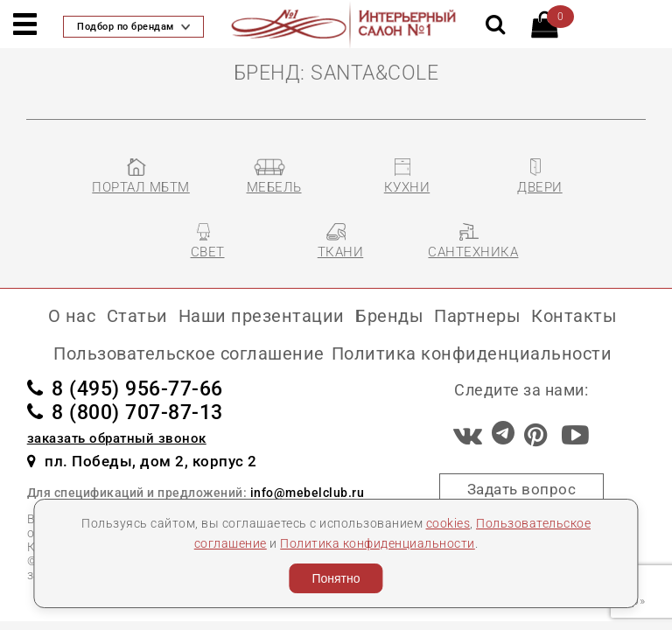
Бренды (389, 316)
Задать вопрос (522, 489)
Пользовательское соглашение (189, 353)
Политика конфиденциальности (378, 543)
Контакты (574, 316)
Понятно (336, 578)
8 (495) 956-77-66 (125, 389)
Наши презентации (262, 316)
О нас (72, 316)
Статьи (137, 316)
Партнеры (477, 316)
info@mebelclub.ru (308, 493)
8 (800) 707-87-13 (125, 413)
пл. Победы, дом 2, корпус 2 (142, 461)
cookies (448, 523)
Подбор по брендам (133, 27)
